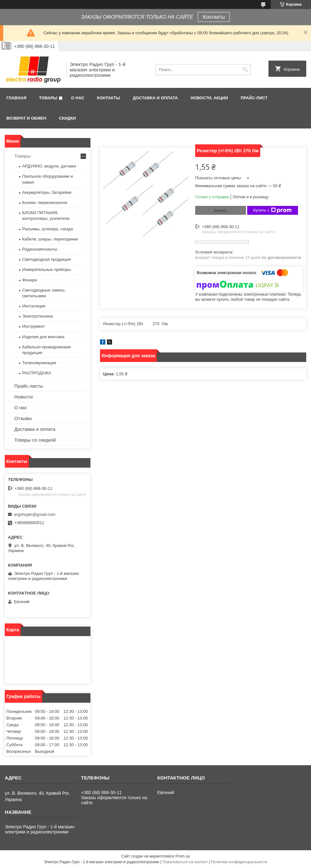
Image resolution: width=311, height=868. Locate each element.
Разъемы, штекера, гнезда (47, 229)
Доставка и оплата (155, 98)
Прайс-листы (29, 386)
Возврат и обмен (26, 118)
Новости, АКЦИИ (209, 98)
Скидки (67, 118)
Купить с (272, 210)
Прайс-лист (254, 98)
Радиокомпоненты (40, 249)
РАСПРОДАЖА (37, 373)
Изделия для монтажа (43, 337)
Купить (220, 210)
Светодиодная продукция (46, 259)
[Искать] (245, 70)
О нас (78, 98)
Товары (48, 98)
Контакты (214, 17)
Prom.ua (183, 856)
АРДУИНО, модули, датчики (49, 166)
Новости (23, 397)
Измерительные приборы (46, 270)
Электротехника (38, 316)
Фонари (30, 280)
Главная (16, 98)
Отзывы (23, 418)
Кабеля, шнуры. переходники (50, 239)
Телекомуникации (39, 363)
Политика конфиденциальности (239, 862)
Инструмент (34, 326)
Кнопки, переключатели (45, 203)
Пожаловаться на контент (185, 862)
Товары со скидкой (35, 440)
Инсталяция (34, 306)
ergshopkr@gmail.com (35, 514)
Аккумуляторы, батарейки (47, 192)
